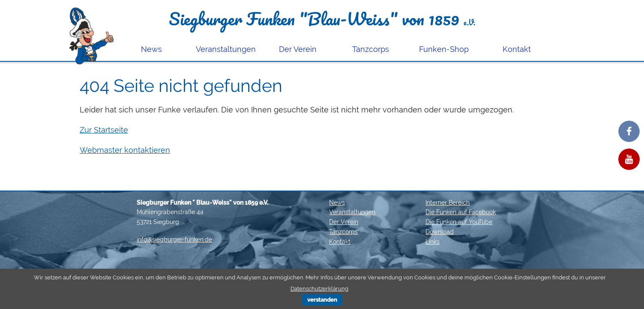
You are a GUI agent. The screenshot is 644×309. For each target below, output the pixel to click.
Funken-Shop (444, 49)
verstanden (322, 300)
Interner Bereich (448, 203)
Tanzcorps (371, 49)
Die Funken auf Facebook (461, 212)
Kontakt (517, 49)
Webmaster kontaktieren (125, 150)
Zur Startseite (104, 130)
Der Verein (298, 49)
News (151, 49)
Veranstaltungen (226, 49)
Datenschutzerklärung (319, 289)
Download (440, 232)
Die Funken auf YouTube (459, 222)
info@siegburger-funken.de (174, 239)
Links (433, 242)
